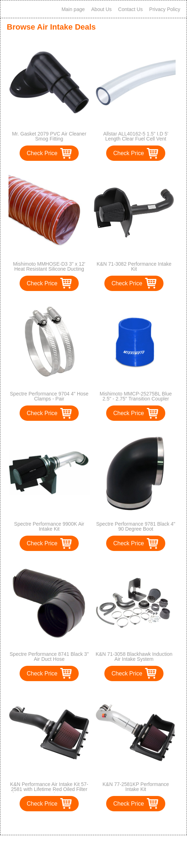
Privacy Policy (165, 9)
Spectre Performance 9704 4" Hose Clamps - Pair (49, 396)
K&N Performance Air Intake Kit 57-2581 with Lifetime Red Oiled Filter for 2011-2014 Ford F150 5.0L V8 (49, 789)
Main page (73, 9)
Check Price (42, 153)
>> (107, 822)
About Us (102, 9)
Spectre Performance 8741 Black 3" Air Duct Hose (49, 657)
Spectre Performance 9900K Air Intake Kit (49, 526)
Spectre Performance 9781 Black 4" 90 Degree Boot (136, 526)
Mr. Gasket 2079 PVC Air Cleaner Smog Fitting (49, 136)
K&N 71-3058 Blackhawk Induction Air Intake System (134, 657)
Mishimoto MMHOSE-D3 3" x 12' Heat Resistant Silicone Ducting (49, 266)
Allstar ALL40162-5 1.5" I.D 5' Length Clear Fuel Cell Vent (136, 136)
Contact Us (131, 9)
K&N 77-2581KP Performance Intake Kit (136, 787)
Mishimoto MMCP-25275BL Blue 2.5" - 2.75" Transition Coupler (136, 396)
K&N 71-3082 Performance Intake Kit (134, 266)
